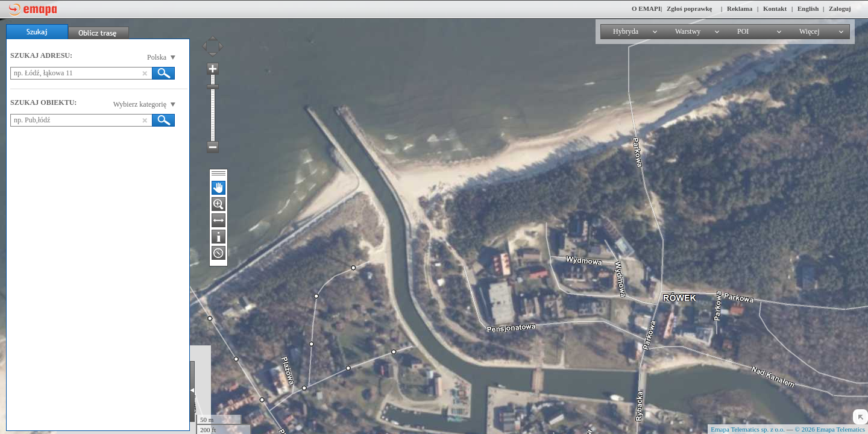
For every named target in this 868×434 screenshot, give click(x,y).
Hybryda (626, 31)
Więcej (810, 31)
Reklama (740, 8)
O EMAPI (646, 8)
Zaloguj (840, 8)
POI (743, 31)
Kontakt (775, 8)
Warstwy (688, 31)
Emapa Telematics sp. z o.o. (748, 429)
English (808, 8)
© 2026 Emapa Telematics (830, 429)
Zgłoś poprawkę (690, 8)
